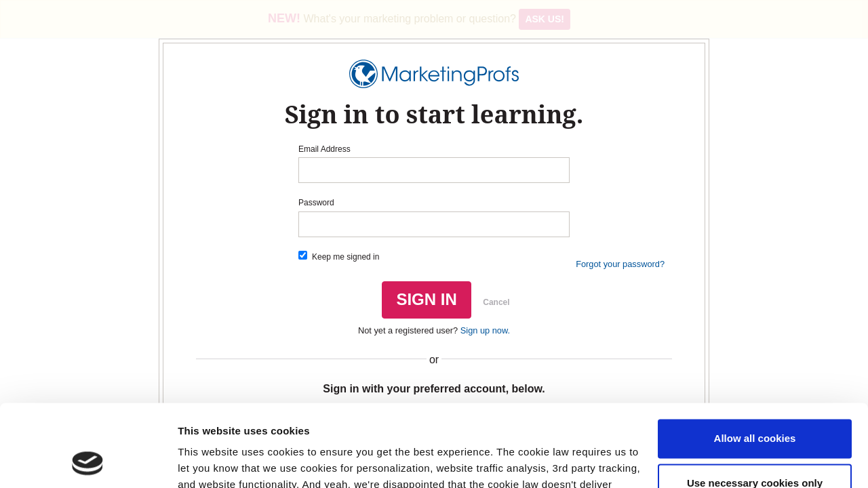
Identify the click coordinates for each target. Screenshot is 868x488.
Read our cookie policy (334, 424)
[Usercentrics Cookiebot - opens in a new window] (88, 462)
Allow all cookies (755, 362)
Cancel (496, 302)
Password (316, 203)
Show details (209, 461)
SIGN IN (426, 299)
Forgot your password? (620, 264)
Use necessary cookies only (755, 406)
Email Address (324, 149)
